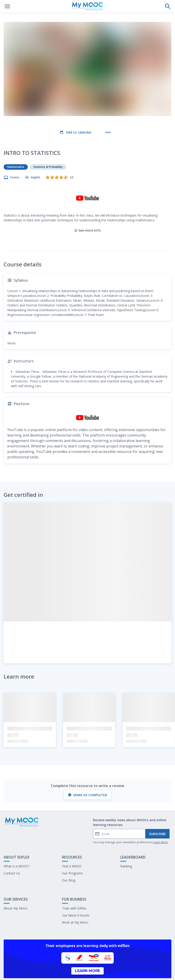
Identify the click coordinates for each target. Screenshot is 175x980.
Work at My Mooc (75, 904)
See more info (87, 212)
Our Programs (72, 855)
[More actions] (108, 132)
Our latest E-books (76, 897)
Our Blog (69, 862)
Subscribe (157, 815)
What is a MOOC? (17, 847)
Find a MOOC (72, 847)
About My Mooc (16, 890)
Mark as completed (88, 776)
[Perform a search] (168, 6)
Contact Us (12, 855)
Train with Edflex (74, 890)
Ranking (126, 847)
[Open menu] (7, 6)
